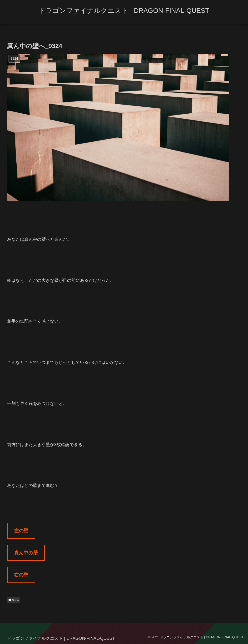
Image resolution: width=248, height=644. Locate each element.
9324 (14, 600)
